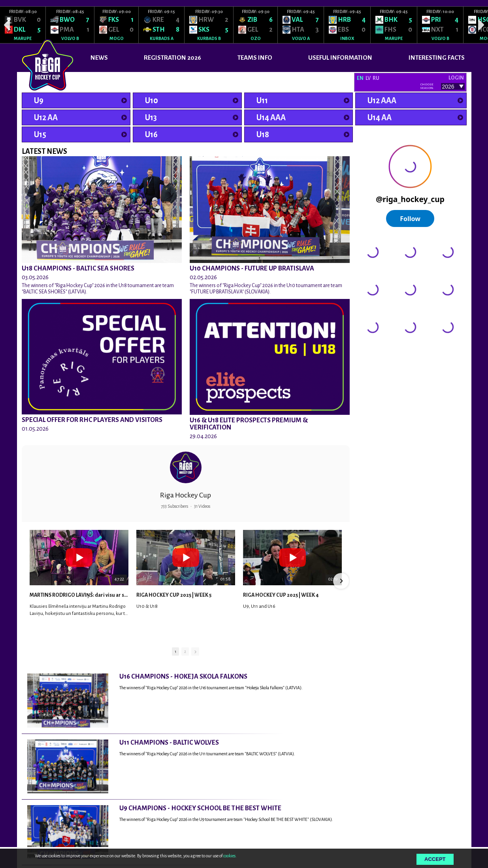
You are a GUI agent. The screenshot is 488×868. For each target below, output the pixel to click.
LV (368, 78)
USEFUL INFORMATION (340, 58)
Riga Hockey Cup (186, 495)
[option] (23, 25)
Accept (435, 859)
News (99, 58)
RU (376, 78)
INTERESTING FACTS (437, 58)
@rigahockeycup (375, 350)
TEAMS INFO (255, 58)
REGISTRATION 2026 (172, 58)
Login (456, 78)
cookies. (230, 856)
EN (360, 78)
